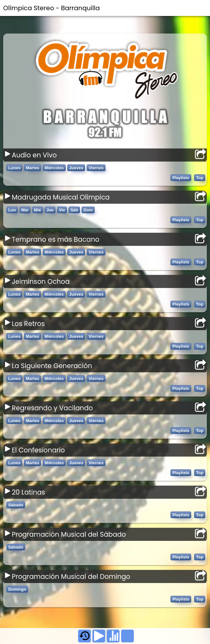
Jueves (76, 168)
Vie (62, 210)
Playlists (181, 178)
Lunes (14, 168)
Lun (12, 210)
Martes (33, 168)
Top (200, 178)
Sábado (16, 505)
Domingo (17, 589)
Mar (25, 210)
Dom (88, 210)
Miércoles (54, 168)
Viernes (96, 168)
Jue (50, 210)
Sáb (74, 210)
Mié (38, 210)
